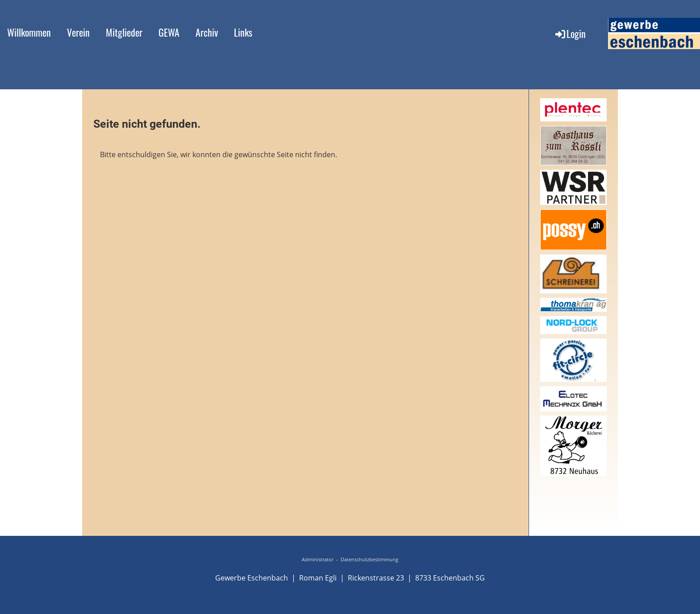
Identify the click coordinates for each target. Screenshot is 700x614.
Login (570, 33)
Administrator (318, 560)
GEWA (169, 32)
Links (243, 32)
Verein (78, 32)
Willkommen (29, 32)
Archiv (207, 32)
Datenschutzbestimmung (369, 560)
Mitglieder (124, 32)
